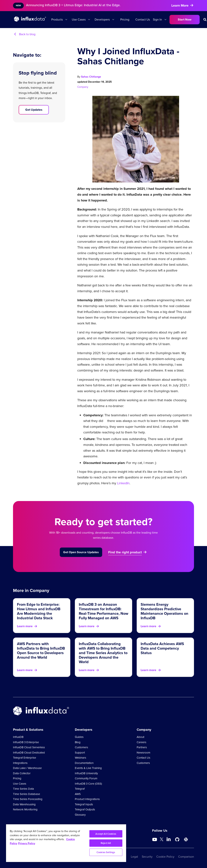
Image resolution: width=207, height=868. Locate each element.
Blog (78, 742)
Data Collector (22, 773)
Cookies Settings (106, 852)
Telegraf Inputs (84, 804)
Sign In (157, 19)
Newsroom (143, 753)
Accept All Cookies (106, 834)
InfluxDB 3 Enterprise (26, 742)
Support (80, 753)
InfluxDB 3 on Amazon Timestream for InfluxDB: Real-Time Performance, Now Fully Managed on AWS (103, 611)
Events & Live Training (88, 768)
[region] (66, 843)
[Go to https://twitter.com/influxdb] (162, 840)
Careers (141, 742)
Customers (81, 747)
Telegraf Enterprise (25, 758)
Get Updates (34, 110)
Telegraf (80, 789)
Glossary (80, 815)
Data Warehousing (24, 804)
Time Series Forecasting (28, 799)
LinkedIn (123, 483)
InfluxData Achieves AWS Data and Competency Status (162, 648)
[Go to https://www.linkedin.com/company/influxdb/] (169, 839)
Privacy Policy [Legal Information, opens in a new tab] (27, 843)
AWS (78, 794)
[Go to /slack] (186, 840)
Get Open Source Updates (81, 552)
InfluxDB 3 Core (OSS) (88, 784)
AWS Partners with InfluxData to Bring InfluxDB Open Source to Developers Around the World (41, 651)
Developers (102, 19)
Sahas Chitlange (91, 77)
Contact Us (143, 19)
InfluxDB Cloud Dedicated (29, 753)
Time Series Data (23, 789)
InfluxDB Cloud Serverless (29, 747)
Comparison (186, 857)
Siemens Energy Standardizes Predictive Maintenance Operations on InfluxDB (164, 611)
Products (57, 19)
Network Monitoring (25, 809)
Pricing (125, 19)
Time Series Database (26, 794)
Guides (79, 737)
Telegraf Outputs (85, 809)
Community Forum (86, 778)
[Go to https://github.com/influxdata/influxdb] (177, 840)
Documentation (84, 763)
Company (83, 87)
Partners (142, 747)
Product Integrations (87, 799)
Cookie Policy (165, 857)
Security (147, 857)
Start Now (185, 19)
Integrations (20, 763)
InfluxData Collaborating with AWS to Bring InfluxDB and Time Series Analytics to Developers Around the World (103, 653)
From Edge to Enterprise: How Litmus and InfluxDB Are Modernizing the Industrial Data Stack (39, 611)
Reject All (106, 843)
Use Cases (79, 19)
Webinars (80, 758)
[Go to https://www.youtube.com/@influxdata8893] (155, 840)
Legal (134, 857)
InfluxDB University (86, 773)
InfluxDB (18, 737)
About (140, 737)
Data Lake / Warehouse (27, 768)
